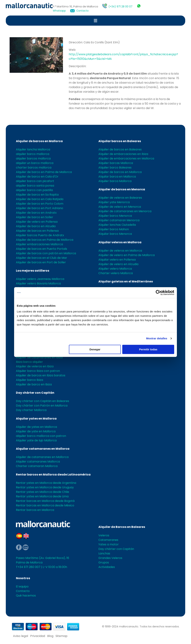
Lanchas (104, 553)
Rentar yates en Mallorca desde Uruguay (45, 487)
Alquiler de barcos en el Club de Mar (42, 258)
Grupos (104, 562)
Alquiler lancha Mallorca (33, 149)
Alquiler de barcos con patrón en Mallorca (46, 253)
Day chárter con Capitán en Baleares (43, 401)
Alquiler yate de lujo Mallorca (36, 440)
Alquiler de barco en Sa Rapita (37, 195)
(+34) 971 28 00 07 (120, 7)
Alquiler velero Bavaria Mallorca (38, 283)
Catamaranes (108, 540)
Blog (50, 636)
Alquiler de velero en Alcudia (118, 264)
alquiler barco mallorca (33, 154)
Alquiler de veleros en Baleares (120, 198)
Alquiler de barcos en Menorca (122, 189)
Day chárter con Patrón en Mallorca (42, 406)
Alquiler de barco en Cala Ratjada (40, 199)
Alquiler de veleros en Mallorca (120, 251)
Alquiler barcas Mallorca (116, 163)
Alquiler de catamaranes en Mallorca (42, 457)
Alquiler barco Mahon (114, 229)
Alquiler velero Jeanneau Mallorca (40, 279)
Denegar (95, 349)
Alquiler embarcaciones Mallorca (39, 244)
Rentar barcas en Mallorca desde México (45, 505)
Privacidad (38, 636)
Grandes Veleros (110, 558)
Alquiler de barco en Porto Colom (40, 204)
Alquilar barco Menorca (115, 234)
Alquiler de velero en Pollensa (37, 222)
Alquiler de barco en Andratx (36, 213)
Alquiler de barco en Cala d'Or (37, 177)
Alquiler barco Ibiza (29, 380)
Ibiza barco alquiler (29, 362)
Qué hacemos (26, 596)
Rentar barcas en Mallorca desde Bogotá (45, 501)
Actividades (107, 567)
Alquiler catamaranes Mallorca (38, 462)
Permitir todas (148, 349)
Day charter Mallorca (31, 410)
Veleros (104, 535)
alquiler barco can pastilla (34, 190)
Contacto (82, 11)
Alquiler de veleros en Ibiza (35, 366)
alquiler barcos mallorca (33, 158)
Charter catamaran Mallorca (37, 466)
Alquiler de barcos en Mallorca (39, 141)
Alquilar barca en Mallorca (117, 177)
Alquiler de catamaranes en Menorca (125, 211)
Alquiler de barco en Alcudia (36, 226)
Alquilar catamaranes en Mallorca (43, 449)
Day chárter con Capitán (35, 393)
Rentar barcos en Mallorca (35, 510)
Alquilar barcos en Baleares (120, 141)
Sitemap (61, 636)
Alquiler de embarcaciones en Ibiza (123, 154)
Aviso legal (21, 636)
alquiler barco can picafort (35, 181)
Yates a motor (109, 544)
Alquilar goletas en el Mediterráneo (126, 281)
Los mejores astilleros (33, 271)
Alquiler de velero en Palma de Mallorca (127, 255)
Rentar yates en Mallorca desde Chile (43, 492)
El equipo (22, 586)
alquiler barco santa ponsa (35, 186)
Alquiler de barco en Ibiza (34, 384)
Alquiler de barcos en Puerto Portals (42, 249)
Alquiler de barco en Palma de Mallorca (44, 172)
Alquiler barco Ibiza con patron (38, 371)
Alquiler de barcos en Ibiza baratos (41, 375)
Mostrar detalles (157, 338)
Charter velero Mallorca (116, 273)
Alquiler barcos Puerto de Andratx (40, 235)
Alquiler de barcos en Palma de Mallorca (45, 240)
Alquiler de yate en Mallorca (36, 431)
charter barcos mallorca (34, 168)
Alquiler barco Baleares (115, 168)
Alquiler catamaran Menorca (119, 220)
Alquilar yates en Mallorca (36, 419)
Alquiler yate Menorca (114, 202)
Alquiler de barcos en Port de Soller (41, 262)
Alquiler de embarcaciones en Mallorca (126, 158)
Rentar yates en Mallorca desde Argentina (46, 483)
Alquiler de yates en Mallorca (36, 427)
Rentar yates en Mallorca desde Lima (42, 496)
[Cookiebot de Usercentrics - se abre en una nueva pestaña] (158, 293)
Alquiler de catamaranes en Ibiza (39, 357)
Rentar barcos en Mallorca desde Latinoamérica (53, 475)
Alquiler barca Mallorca (115, 181)
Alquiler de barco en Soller (35, 217)
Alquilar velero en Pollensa (117, 260)
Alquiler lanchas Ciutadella (117, 225)
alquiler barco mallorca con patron (41, 436)
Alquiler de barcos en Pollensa (37, 231)
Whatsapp (59, 11)
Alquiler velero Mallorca (115, 269)
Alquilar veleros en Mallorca (120, 242)
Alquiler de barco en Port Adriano (40, 208)
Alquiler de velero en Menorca (120, 207)
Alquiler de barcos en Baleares (120, 149)
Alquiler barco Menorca (115, 216)
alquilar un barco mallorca (35, 163)
